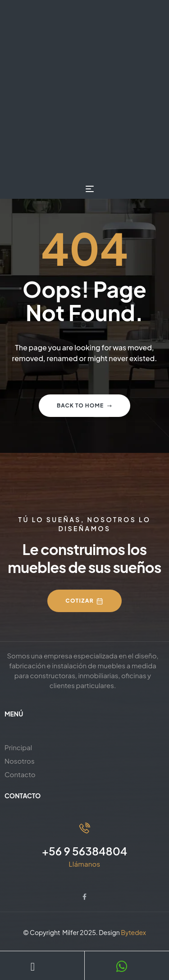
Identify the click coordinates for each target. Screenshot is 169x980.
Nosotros (20, 761)
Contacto (20, 774)
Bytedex (133, 932)
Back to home (84, 405)
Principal (18, 747)
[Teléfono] (33, 967)
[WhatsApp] (122, 967)
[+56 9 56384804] (85, 828)
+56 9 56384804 (85, 851)
